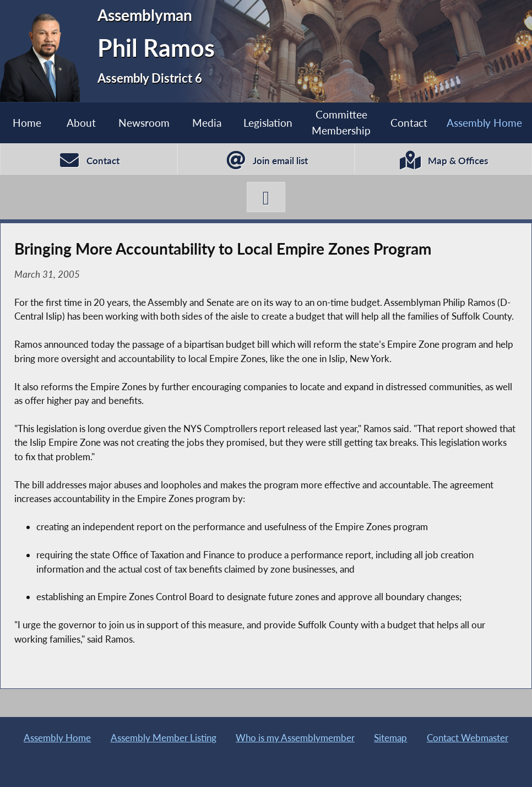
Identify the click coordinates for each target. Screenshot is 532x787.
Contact (409, 123)
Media (207, 123)
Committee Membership (341, 122)
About (81, 123)
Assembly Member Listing (164, 738)
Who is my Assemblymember (295, 738)
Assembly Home (57, 738)
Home (27, 123)
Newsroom (144, 123)
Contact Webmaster (468, 738)
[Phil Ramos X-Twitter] (266, 197)
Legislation (268, 123)
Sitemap (390, 738)
